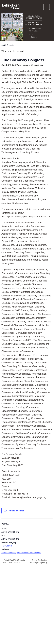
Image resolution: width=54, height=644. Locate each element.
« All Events (8, 45)
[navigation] (47, 7)
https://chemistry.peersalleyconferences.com (21, 553)
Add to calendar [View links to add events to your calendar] (16, 511)
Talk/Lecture (7, 546)
